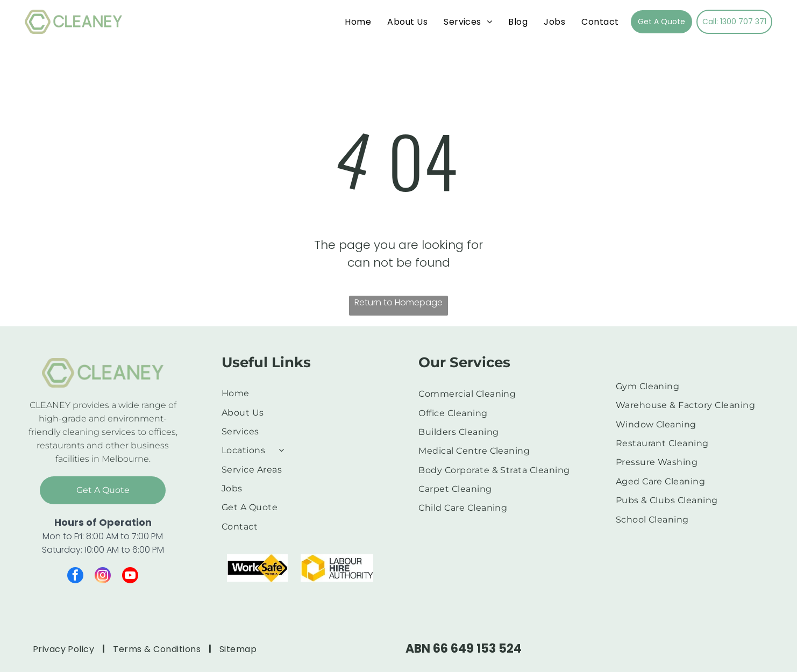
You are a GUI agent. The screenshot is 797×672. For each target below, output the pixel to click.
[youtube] (130, 577)
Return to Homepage (398, 302)
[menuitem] (358, 22)
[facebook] (75, 577)
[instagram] (103, 577)
